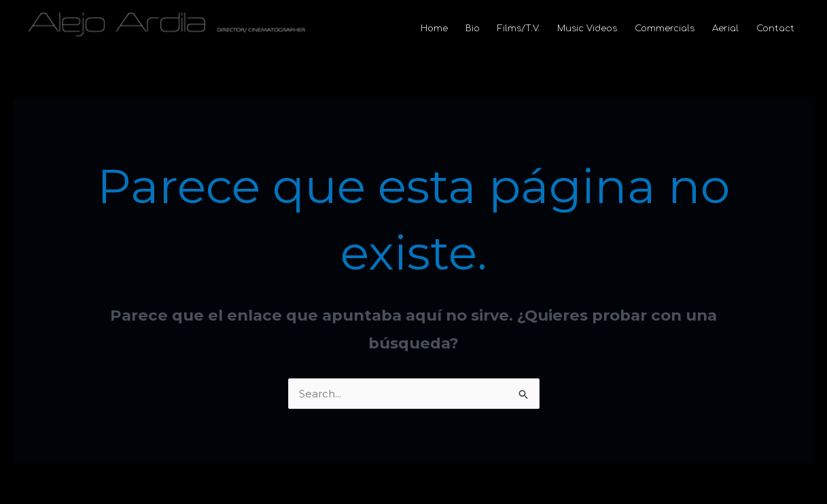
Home (434, 29)
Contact (775, 29)
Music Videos (587, 29)
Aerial (725, 29)
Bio (473, 29)
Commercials (665, 29)
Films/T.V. (518, 29)
